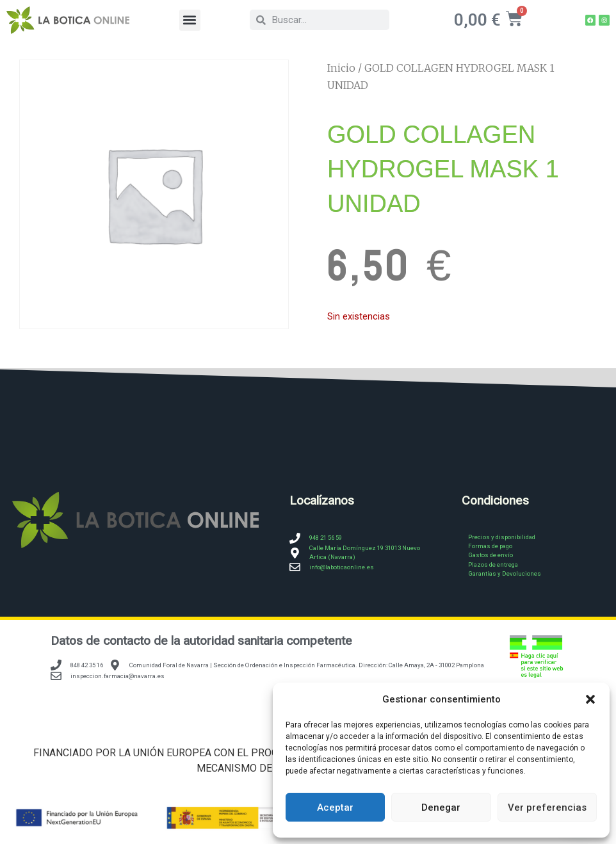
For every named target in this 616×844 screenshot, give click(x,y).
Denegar (441, 807)
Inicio (341, 69)
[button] (590, 699)
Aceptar (335, 807)
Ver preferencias (547, 807)
